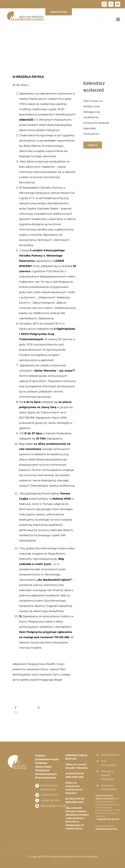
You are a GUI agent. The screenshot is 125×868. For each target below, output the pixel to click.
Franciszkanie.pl (110, 755)
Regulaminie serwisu (109, 819)
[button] (118, 5)
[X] (45, 708)
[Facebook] (22, 708)
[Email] (24, 712)
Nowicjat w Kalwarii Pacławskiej (108, 775)
